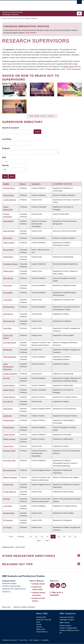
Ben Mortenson (9, 307)
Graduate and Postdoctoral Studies (42, 576)
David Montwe (8, 221)
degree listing (68, 66)
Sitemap (17, 607)
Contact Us (6, 591)
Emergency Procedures (9, 640)
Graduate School (7, 18)
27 (48, 536)
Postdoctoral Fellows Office (38, 588)
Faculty (36, 184)
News (38, 622)
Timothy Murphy (9, 435)
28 (54, 536)
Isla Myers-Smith (9, 451)
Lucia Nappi (7, 506)
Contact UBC (41, 617)
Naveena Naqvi (9, 513)
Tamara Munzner (9, 397)
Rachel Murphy (9, 427)
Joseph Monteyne (10, 200)
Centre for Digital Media (68, 628)
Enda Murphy (8, 409)
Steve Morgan (8, 278)
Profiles (24, 607)
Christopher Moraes (10, 264)
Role (4, 157)
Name (6, 184)
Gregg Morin (8, 285)
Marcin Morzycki (9, 321)
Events (39, 624)
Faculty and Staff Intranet (38, 600)
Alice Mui (7, 378)
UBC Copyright (34, 640)
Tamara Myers (8, 446)
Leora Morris (8, 300)
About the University (44, 620)
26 (43, 536)
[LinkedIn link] (58, 585)
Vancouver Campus (67, 617)
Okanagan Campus (67, 620)
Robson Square (65, 625)
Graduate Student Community (39, 594)
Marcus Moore (8, 250)
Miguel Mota (8, 350)
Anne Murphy (8, 401)
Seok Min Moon (9, 231)
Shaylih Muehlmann (10, 374)
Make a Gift (41, 629)
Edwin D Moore (9, 243)
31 (71, 536)
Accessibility (45, 640)
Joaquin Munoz (9, 390)
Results (5, 165)
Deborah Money (9, 188)
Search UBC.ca (42, 632)
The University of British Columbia (36, 5)
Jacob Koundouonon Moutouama (8, 367)
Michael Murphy (9, 420)
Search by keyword (10, 128)
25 (37, 536)
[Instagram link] (52, 585)
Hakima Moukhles (10, 357)
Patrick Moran (8, 271)
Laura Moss (7, 328)
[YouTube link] (64, 585)
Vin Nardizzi (8, 527)
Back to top (7, 607)
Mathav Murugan (9, 439)
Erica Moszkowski (10, 342)
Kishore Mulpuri (9, 385)
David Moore (8, 238)
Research (31, 607)
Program (6, 148)
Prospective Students (18, 18)
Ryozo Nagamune (10, 470)
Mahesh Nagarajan (10, 477)
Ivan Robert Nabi (9, 460)
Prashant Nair (8, 484)
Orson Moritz (8, 293)
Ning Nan (7, 499)
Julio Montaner (9, 195)
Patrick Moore (8, 257)
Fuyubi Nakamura (10, 492)
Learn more (55, 57)
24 (32, 536)
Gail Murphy (8, 416)
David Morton (8, 314)
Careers (39, 627)
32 (76, 536)
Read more (31, 33)
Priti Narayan (8, 520)
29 (59, 536)
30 (65, 536)
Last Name (7, 139)
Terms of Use (23, 640)
